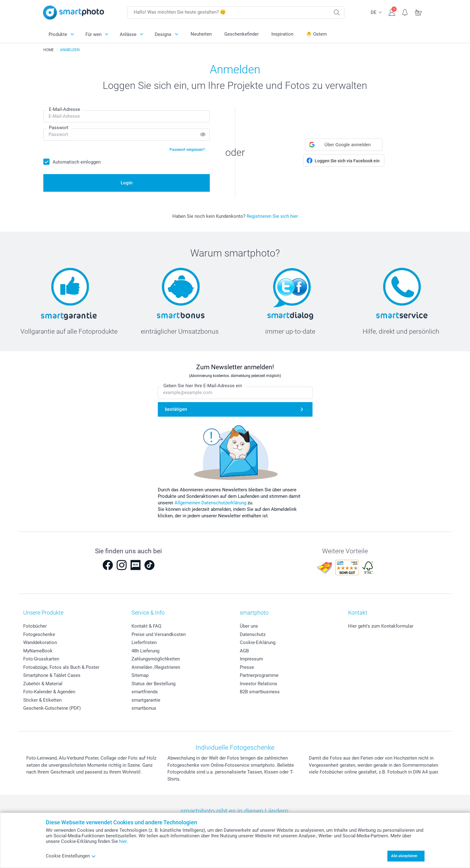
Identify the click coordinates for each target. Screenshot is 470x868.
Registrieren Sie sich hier (272, 216)
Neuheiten (201, 34)
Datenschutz (253, 634)
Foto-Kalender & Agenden (49, 692)
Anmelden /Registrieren (156, 667)
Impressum (251, 659)
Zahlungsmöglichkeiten (156, 659)
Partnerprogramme (259, 675)
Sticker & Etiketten (42, 700)
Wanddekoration (40, 642)
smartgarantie (146, 700)
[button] (344, 145)
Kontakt (358, 613)
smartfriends (145, 692)
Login (127, 183)
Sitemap (140, 675)
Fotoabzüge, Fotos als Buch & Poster (61, 667)
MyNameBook (38, 651)
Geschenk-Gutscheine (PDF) (52, 708)
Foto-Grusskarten (41, 659)
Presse (247, 667)
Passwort (59, 128)
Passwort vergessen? (187, 150)
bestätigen (176, 409)
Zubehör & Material (43, 684)
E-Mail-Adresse (65, 109)
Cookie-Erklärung (258, 642)
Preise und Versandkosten (159, 634)
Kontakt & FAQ (146, 626)
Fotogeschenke (39, 634)
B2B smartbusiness (260, 692)
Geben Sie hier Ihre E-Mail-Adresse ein (203, 386)
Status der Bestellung (153, 684)
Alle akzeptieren (404, 856)
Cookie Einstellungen (71, 856)
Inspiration (282, 34)
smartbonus (144, 708)
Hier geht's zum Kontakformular (381, 626)
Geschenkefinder (241, 34)
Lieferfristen (144, 642)
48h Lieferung (145, 651)
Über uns (249, 626)
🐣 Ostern (316, 34)
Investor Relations (259, 684)
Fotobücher (35, 626)
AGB (244, 651)
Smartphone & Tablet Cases (52, 675)
